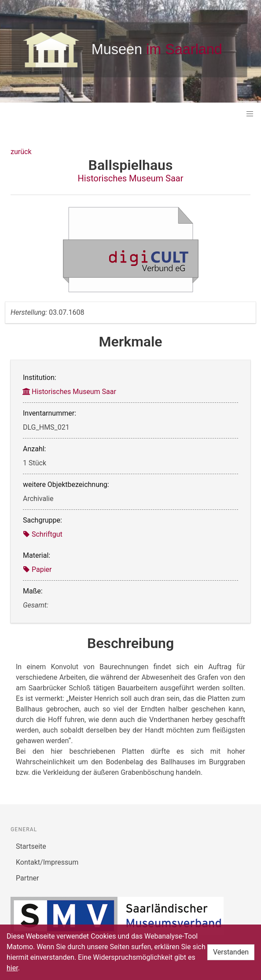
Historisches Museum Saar (131, 178)
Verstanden (231, 952)
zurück (21, 152)
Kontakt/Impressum (47, 862)
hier (12, 968)
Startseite (31, 846)
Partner (28, 878)
